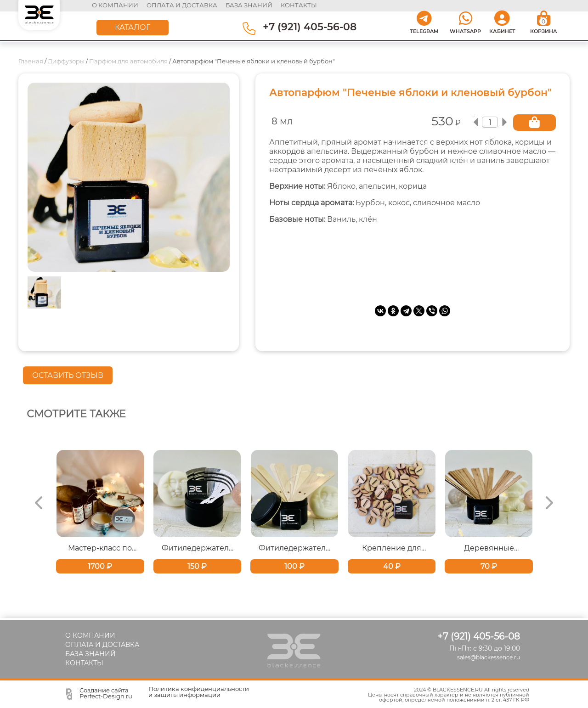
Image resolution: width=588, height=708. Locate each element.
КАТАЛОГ (133, 26)
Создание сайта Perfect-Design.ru (106, 692)
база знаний (250, 5)
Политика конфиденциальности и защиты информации (199, 691)
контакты (299, 5)
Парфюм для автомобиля (128, 60)
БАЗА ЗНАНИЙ (90, 652)
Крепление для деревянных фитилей (392, 547)
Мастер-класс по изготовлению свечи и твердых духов (100, 547)
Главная (31, 60)
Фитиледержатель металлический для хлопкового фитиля (197, 547)
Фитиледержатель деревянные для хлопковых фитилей (294, 547)
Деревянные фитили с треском (489, 547)
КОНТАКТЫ (84, 662)
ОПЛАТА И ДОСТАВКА (102, 643)
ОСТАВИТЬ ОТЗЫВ (68, 374)
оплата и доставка (183, 5)
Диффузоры (66, 60)
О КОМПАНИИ (116, 5)
